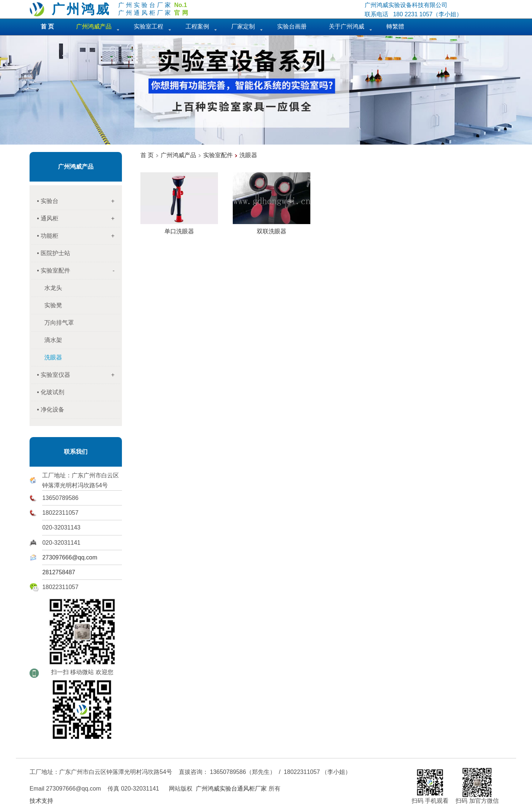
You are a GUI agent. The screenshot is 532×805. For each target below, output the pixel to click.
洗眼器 (248, 155)
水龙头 (53, 288)
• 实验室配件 (79, 271)
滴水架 (53, 340)
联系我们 (76, 452)
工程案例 (197, 26)
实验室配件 (218, 155)
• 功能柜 (79, 236)
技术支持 (41, 801)
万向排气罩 (59, 323)
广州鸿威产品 (76, 167)
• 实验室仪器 (79, 375)
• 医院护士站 (54, 253)
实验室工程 (149, 26)
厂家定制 (243, 26)
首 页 (147, 155)
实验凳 (53, 305)
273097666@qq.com (70, 557)
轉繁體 (395, 26)
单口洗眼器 (179, 229)
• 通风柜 (79, 219)
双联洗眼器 (272, 229)
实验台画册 (292, 26)
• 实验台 (79, 201)
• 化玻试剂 (51, 392)
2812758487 (59, 572)
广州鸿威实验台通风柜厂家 (231, 789)
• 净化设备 (51, 410)
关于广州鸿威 (347, 26)
